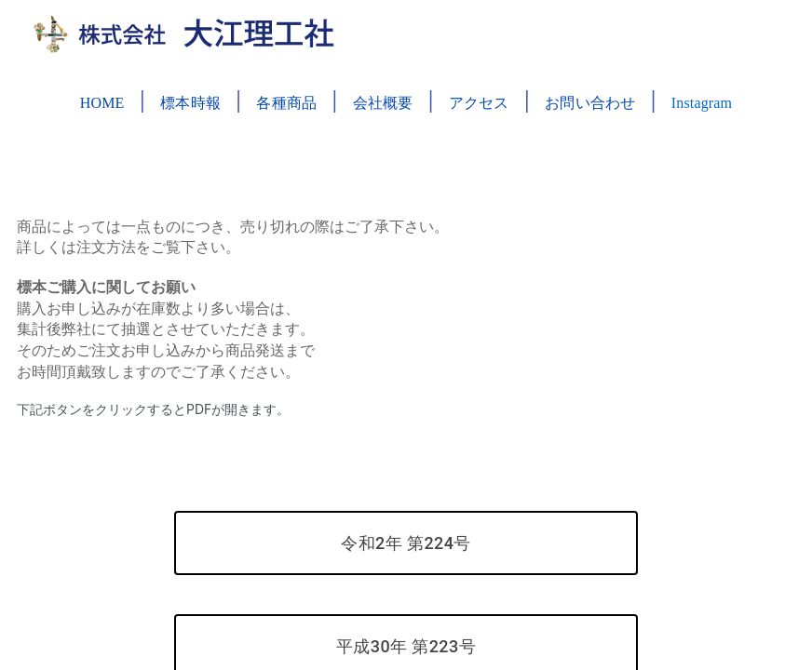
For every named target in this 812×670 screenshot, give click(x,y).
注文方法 (106, 247)
